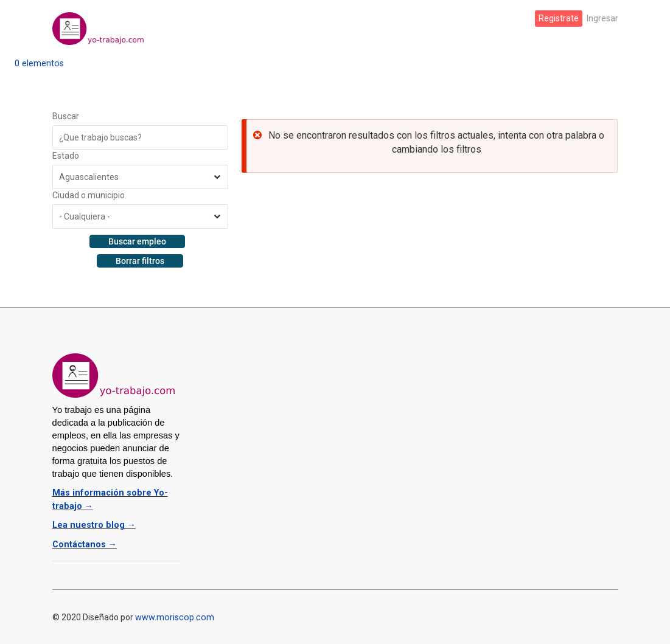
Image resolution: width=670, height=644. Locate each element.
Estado (66, 156)
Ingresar (602, 18)
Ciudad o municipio (89, 195)
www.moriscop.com (173, 614)
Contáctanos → (84, 541)
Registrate (559, 18)
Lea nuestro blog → (92, 523)
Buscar (66, 116)
